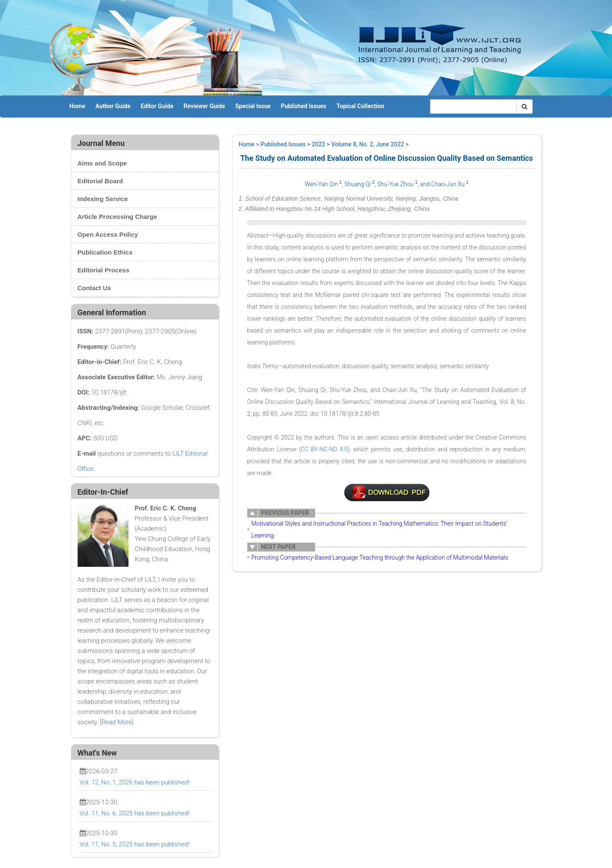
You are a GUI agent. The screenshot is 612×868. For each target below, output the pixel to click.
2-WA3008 (387, 493)
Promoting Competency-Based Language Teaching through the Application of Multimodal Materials (380, 557)
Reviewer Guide (204, 106)
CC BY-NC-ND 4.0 (324, 449)
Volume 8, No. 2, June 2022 (368, 144)
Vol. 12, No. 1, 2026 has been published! (135, 782)
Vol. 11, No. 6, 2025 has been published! (135, 813)
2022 (319, 144)
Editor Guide (157, 106)
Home (77, 106)
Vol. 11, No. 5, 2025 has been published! (135, 844)
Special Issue (253, 106)
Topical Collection (360, 106)
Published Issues (303, 106)
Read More (116, 722)
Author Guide (113, 106)
